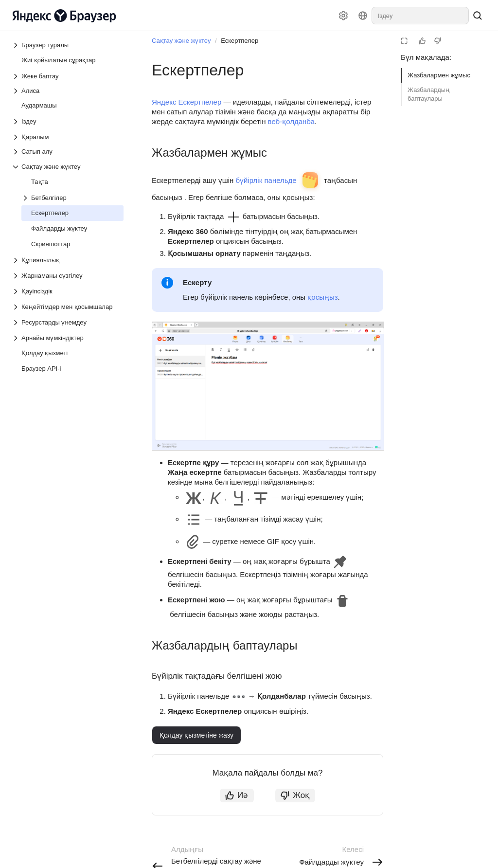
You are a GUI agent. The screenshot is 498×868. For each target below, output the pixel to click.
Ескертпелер (240, 41)
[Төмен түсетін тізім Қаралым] (17, 137)
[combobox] (420, 16)
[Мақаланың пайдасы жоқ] (438, 41)
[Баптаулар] (343, 16)
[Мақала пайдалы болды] (422, 41)
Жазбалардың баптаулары (429, 94)
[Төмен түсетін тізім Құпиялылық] (17, 260)
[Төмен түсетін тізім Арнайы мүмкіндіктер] (17, 338)
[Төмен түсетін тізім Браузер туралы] (17, 45)
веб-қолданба (291, 121)
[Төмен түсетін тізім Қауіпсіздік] (17, 291)
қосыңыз (322, 297)
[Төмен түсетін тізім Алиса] (68, 91)
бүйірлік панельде (266, 180)
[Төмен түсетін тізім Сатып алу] (68, 152)
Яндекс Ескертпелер (187, 102)
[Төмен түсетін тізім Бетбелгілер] (26, 198)
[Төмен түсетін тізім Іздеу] (17, 122)
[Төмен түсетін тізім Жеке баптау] (17, 76)
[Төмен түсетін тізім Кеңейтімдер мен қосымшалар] (17, 307)
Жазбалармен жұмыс (439, 75)
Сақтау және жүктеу (181, 41)
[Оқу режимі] (404, 41)
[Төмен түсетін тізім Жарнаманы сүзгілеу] (17, 276)
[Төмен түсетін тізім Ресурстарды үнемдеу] (17, 323)
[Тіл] (363, 16)
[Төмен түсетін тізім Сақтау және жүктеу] (17, 167)
